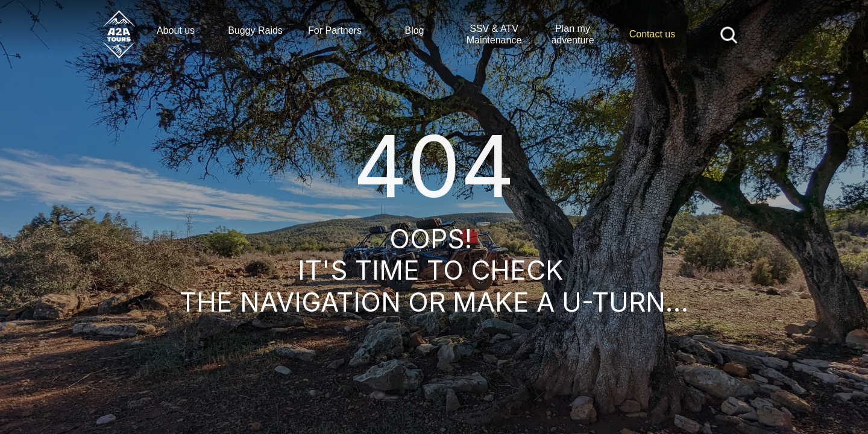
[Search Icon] (729, 34)
